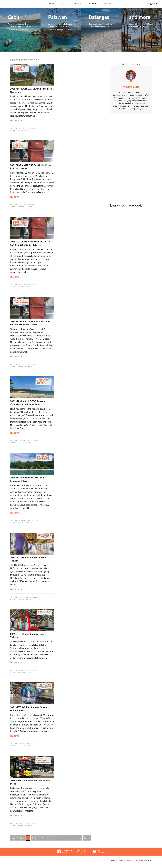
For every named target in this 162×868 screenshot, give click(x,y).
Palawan (61, 30)
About (63, 4)
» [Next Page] (80, 838)
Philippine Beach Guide (130, 860)
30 (70, 838)
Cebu (20, 30)
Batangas (101, 30)
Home (52, 4)
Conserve (77, 4)
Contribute (92, 4)
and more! (142, 30)
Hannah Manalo (26, 599)
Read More (16, 121)
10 (58, 838)
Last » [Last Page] (87, 838)
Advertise (108, 4)
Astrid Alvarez (25, 207)
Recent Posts (136, 64)
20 (64, 838)
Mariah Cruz (24, 130)
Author (123, 64)
